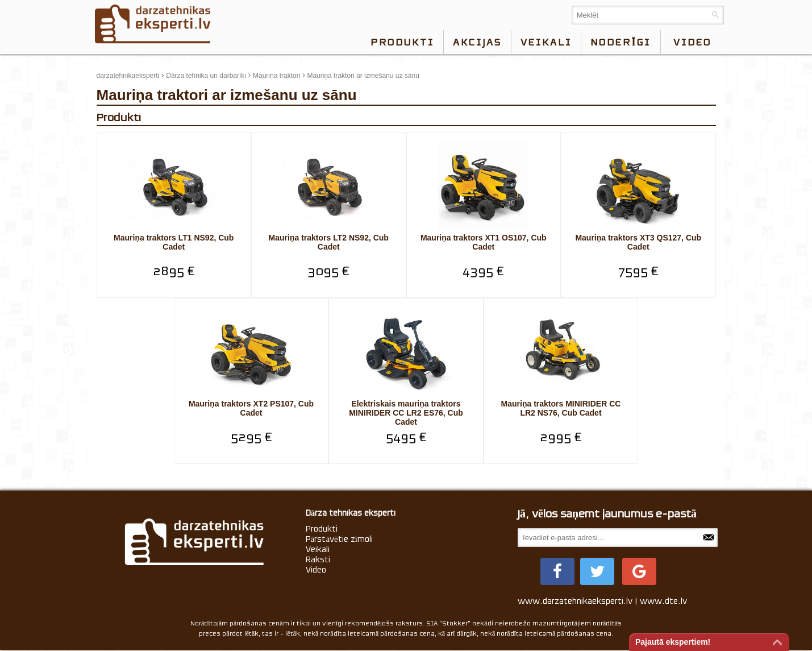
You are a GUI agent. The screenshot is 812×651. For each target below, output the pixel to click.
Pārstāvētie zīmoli (339, 539)
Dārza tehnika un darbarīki (206, 76)
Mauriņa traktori (276, 76)
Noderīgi (621, 42)
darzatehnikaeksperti (128, 76)
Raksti (318, 559)
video (692, 42)
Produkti (402, 42)
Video (316, 570)
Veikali (546, 42)
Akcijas (477, 42)
